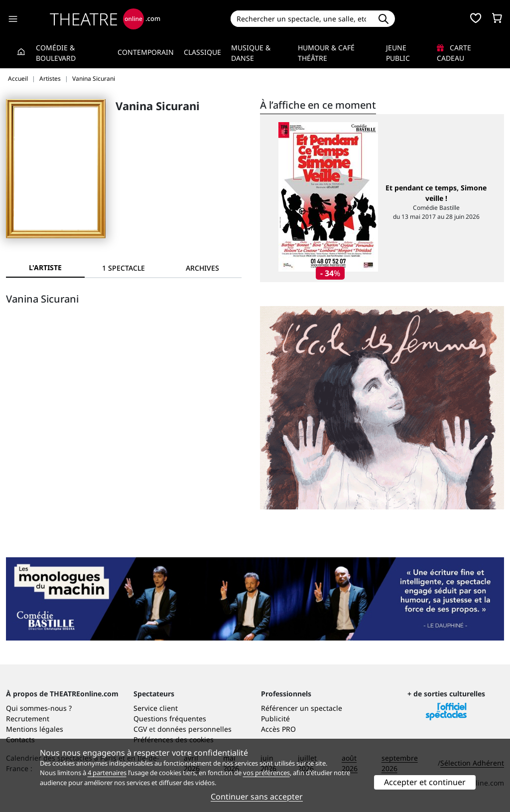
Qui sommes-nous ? (39, 708)
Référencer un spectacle (302, 708)
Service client (156, 708)
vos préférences (266, 773)
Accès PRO (278, 729)
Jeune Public (398, 53)
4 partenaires (107, 773)
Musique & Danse (251, 53)
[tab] (124, 268)
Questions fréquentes (170, 719)
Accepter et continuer (425, 782)
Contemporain (146, 52)
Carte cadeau (454, 53)
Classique (202, 52)
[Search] (302, 19)
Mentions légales (35, 729)
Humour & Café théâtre (326, 53)
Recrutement (28, 719)
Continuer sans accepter (257, 797)
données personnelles (194, 729)
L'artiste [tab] (45, 267)
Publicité (275, 719)
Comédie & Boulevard (56, 53)
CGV (140, 729)
